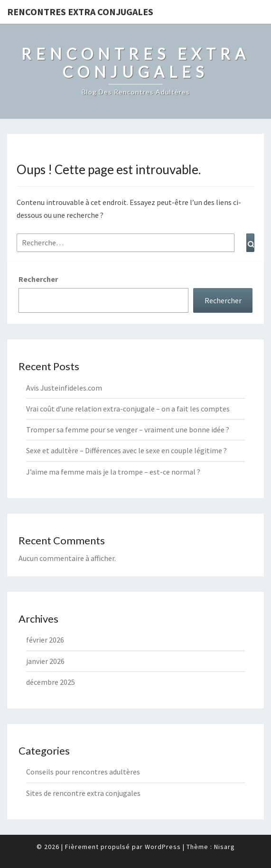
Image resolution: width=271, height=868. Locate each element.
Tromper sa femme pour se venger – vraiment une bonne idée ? (128, 429)
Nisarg (224, 847)
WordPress (163, 847)
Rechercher (38, 279)
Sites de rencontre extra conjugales (83, 793)
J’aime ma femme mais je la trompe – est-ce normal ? (113, 472)
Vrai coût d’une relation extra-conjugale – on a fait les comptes (128, 409)
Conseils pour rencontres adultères (83, 772)
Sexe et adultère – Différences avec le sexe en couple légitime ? (126, 450)
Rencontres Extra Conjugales (80, 12)
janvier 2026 (45, 661)
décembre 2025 (51, 682)
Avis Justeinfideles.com (64, 388)
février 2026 (45, 640)
